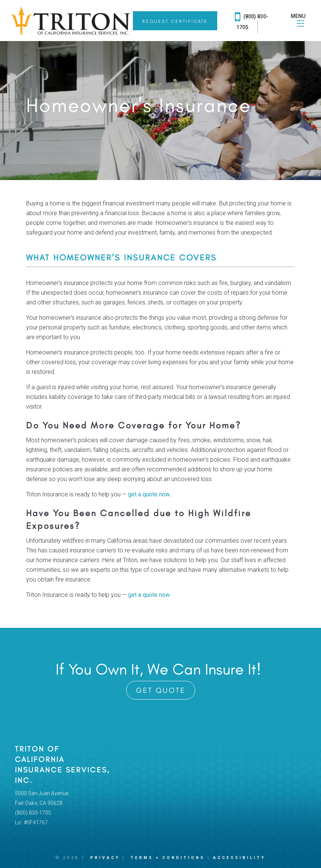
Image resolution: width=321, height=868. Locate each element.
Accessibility (239, 858)
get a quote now (149, 494)
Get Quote (161, 690)
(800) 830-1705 (252, 20)
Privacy (105, 858)
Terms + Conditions (168, 858)
